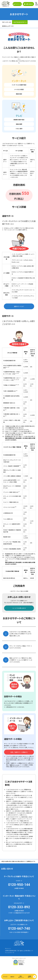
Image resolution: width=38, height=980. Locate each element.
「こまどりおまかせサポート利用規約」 (20, 842)
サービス (5, 977)
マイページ (17, 4)
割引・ (21, 977)
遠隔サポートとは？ (19, 306)
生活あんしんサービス (8, 26)
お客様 (30, 977)
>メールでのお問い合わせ (19, 608)
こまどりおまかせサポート (20, 22)
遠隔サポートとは (14, 765)
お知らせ (12, 977)
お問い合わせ (28, 4)
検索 (36, 4)
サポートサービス (7, 22)
